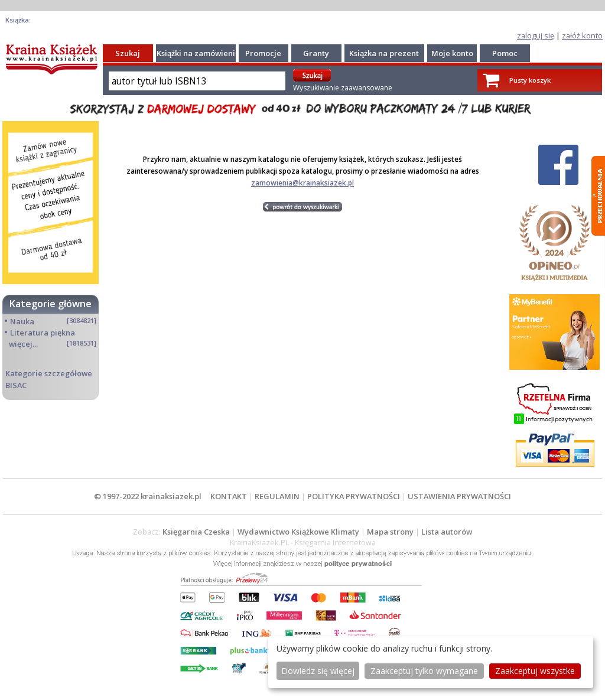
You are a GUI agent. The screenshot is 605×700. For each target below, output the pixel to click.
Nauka (22, 321)
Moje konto (452, 53)
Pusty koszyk (530, 80)
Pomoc (505, 53)
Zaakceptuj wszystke (535, 671)
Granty (316, 53)
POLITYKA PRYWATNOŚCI (354, 496)
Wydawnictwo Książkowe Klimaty (298, 532)
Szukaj (128, 53)
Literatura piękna (43, 333)
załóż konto (582, 35)
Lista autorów (447, 532)
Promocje (263, 53)
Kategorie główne (51, 304)
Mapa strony (390, 532)
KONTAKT (229, 496)
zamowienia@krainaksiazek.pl (302, 183)
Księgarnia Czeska (196, 532)
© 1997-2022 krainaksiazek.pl (148, 496)
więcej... (23, 344)
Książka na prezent (384, 53)
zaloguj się (536, 35)
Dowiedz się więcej (318, 671)
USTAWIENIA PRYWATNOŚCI (459, 496)
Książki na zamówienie (198, 53)
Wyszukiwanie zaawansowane (343, 88)
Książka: (18, 20)
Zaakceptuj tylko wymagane (424, 671)
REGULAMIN (277, 496)
